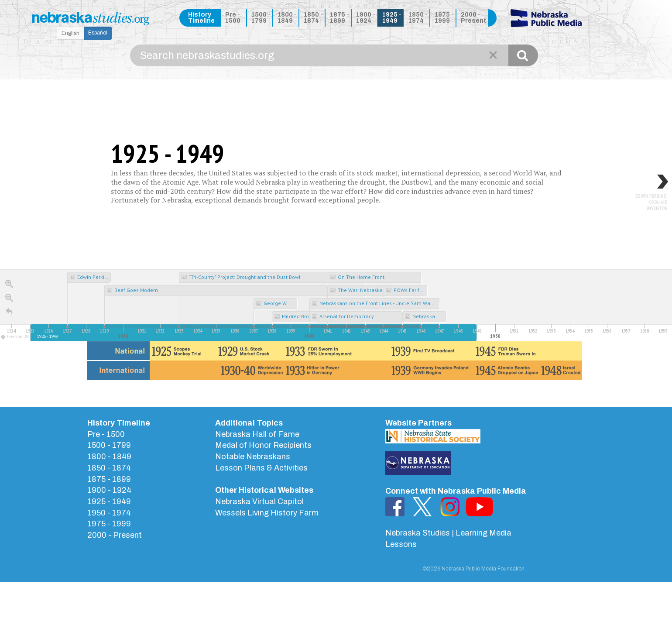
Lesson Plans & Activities (261, 468)
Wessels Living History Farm (267, 513)
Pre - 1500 (233, 18)
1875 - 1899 (339, 18)
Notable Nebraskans (253, 457)
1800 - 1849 (287, 18)
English (70, 33)
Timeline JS (15, 337)
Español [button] (98, 33)
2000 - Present (473, 18)
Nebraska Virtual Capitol (259, 501)
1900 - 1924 (366, 18)
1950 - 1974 (418, 18)
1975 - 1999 (444, 18)
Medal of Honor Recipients (263, 445)
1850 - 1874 (313, 18)
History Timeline (201, 18)
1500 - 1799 (261, 18)
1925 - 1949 (392, 18)
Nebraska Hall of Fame (257, 434)
